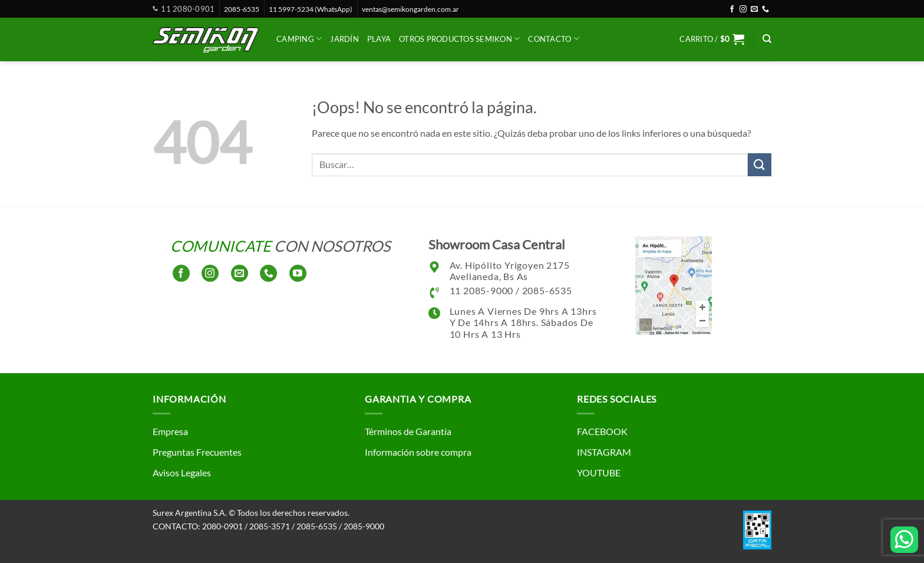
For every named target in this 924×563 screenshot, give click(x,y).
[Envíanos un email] (754, 9)
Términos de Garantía (408, 431)
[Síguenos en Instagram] (743, 9)
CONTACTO (554, 39)
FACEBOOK (602, 431)
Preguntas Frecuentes (197, 452)
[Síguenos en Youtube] (298, 273)
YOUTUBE (599, 473)
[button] (712, 39)
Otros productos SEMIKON (459, 39)
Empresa (170, 431)
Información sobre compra (418, 452)
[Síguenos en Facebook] (732, 9)
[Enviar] (760, 165)
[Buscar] (767, 39)
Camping (299, 39)
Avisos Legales (182, 473)
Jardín (344, 39)
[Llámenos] (765, 9)
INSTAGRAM (604, 452)
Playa (379, 39)
